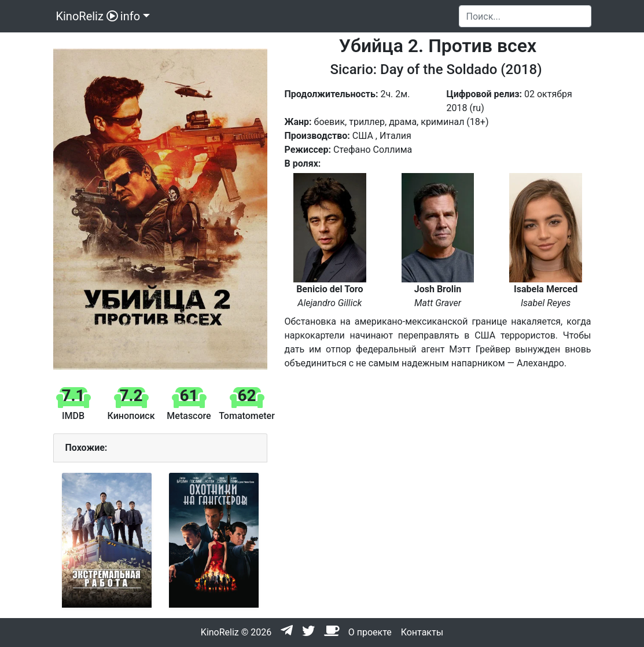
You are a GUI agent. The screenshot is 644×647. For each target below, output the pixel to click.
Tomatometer (247, 416)
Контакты (422, 632)
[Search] (525, 16)
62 (246, 396)
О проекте (370, 632)
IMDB (73, 416)
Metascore (189, 416)
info (130, 16)
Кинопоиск (131, 416)
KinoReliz (86, 16)
